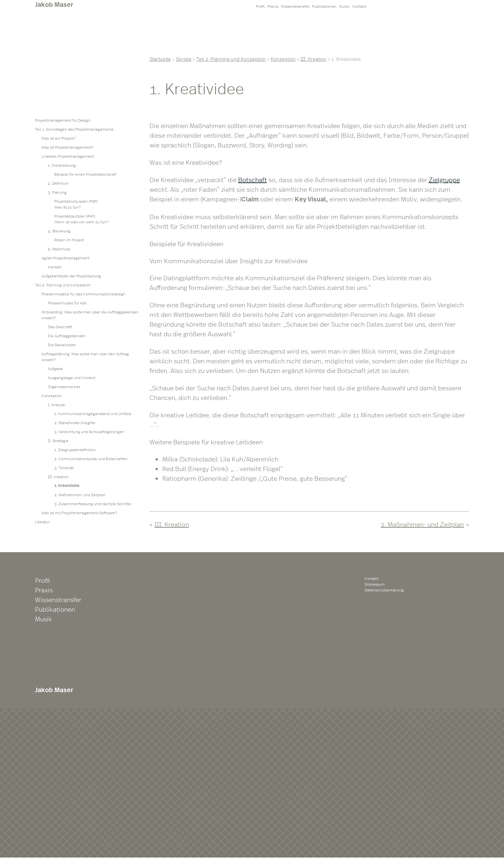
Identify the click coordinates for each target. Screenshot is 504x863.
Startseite (160, 59)
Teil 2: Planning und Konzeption (231, 59)
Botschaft (252, 179)
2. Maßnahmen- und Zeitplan (422, 524)
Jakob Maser (54, 4)
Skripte (184, 59)
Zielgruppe (444, 179)
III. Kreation (314, 59)
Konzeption (283, 59)
